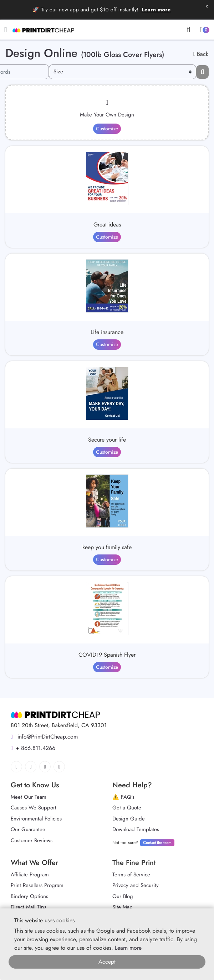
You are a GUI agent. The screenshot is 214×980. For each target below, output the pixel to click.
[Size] (123, 72)
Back (201, 54)
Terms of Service (131, 875)
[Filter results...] (202, 72)
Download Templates (136, 829)
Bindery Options (29, 896)
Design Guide (129, 819)
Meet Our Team (29, 797)
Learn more (156, 10)
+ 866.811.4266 (33, 748)
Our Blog (123, 896)
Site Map (123, 907)
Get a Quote (127, 808)
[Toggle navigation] (6, 30)
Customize (107, 129)
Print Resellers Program (37, 885)
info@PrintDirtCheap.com (44, 737)
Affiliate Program (30, 875)
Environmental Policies (36, 819)
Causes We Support (34, 808)
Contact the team (157, 843)
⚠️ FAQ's (123, 797)
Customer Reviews (32, 840)
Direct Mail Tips (29, 907)
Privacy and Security (136, 885)
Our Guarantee (28, 829)
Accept (107, 962)
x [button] (207, 6)
